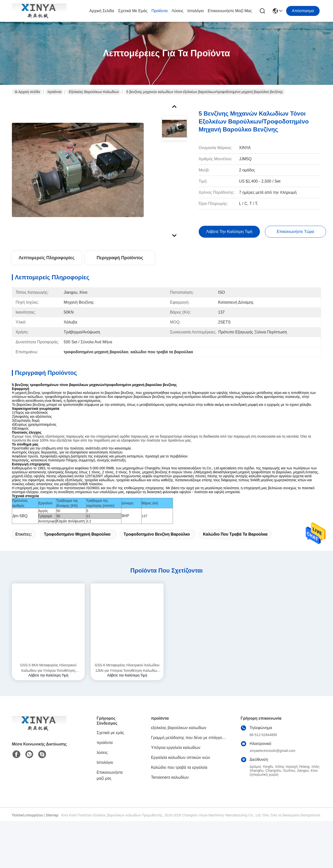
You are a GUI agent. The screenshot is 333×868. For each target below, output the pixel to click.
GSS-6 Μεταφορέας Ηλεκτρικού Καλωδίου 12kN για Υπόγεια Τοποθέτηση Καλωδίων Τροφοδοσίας (127, 677)
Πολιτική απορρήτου (27, 824)
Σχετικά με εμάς (133, 11)
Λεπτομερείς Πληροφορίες (47, 258)
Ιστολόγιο (195, 11)
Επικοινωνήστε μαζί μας (230, 11)
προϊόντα (159, 11)
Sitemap (52, 824)
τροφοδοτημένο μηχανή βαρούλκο (77, 543)
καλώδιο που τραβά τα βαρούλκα (235, 543)
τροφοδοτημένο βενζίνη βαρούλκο (157, 543)
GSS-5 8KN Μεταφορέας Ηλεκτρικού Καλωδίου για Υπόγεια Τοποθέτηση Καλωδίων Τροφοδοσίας (48, 677)
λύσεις (178, 11)
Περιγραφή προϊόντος (120, 258)
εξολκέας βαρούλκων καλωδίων (94, 92)
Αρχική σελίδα (102, 11)
